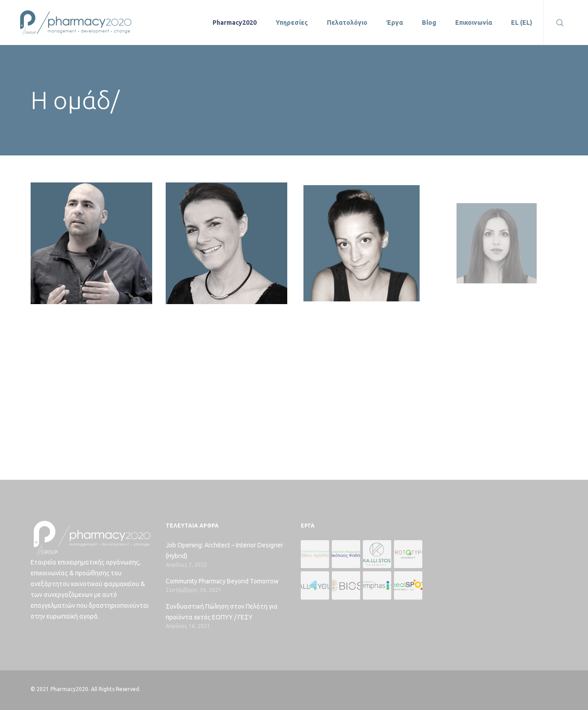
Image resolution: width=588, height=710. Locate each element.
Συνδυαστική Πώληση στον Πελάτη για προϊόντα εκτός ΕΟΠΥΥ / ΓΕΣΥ (222, 612)
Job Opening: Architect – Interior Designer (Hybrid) (224, 551)
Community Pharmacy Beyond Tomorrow (222, 581)
